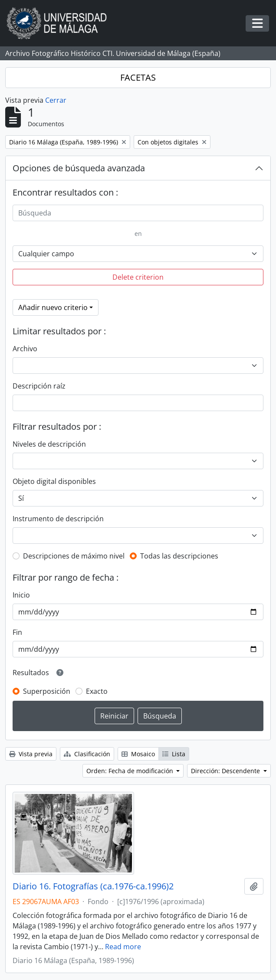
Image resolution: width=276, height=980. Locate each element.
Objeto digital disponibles (54, 481)
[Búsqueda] (138, 213)
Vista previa (31, 754)
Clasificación (87, 754)
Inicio (21, 595)
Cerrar (56, 100)
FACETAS (138, 77)
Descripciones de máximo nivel (74, 556)
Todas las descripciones (179, 556)
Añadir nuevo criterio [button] (53, 307)
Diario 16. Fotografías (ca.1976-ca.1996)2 (93, 886)
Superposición (47, 691)
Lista (174, 754)
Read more (123, 947)
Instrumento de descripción (58, 519)
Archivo (25, 349)
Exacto (97, 691)
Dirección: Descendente (226, 771)
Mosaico (138, 754)
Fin (17, 632)
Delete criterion (138, 277)
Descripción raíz (39, 386)
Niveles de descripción (49, 444)
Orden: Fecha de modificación (131, 771)
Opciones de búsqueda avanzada (79, 168)
